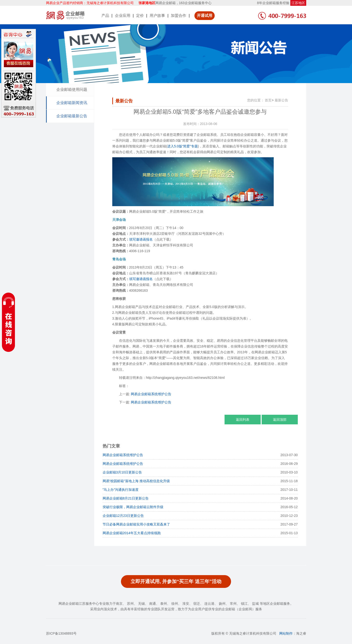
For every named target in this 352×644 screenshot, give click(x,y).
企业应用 (123, 16)
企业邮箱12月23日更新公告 (123, 516)
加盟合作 (179, 16)
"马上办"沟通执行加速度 (121, 490)
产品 (105, 16)
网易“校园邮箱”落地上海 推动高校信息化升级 (136, 481)
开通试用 (205, 16)
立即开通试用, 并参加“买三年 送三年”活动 (176, 581)
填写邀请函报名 (141, 239)
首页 (268, 100)
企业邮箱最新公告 (72, 116)
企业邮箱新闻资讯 (72, 103)
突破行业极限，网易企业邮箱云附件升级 (133, 507)
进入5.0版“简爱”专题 (183, 146)
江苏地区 (298, 3)
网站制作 (286, 633)
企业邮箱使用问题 (72, 89)
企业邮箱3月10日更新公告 (122, 472)
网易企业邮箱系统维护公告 (151, 394)
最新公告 (281, 100)
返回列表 (243, 420)
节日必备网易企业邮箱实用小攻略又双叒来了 (136, 524)
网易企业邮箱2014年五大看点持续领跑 (132, 533)
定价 (140, 16)
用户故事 (157, 16)
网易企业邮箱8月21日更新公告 (126, 498)
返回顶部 (280, 420)
